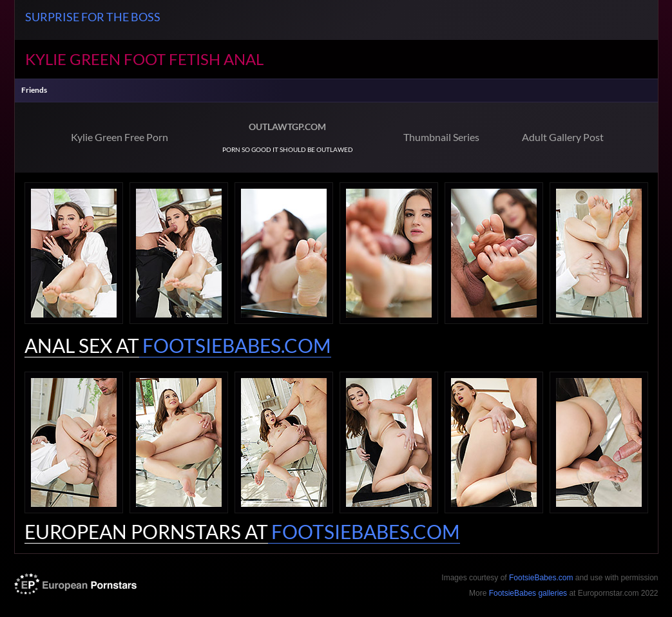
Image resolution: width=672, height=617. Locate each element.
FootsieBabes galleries (528, 593)
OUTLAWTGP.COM (287, 127)
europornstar (75, 584)
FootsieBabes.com (541, 578)
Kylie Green (73, 59)
